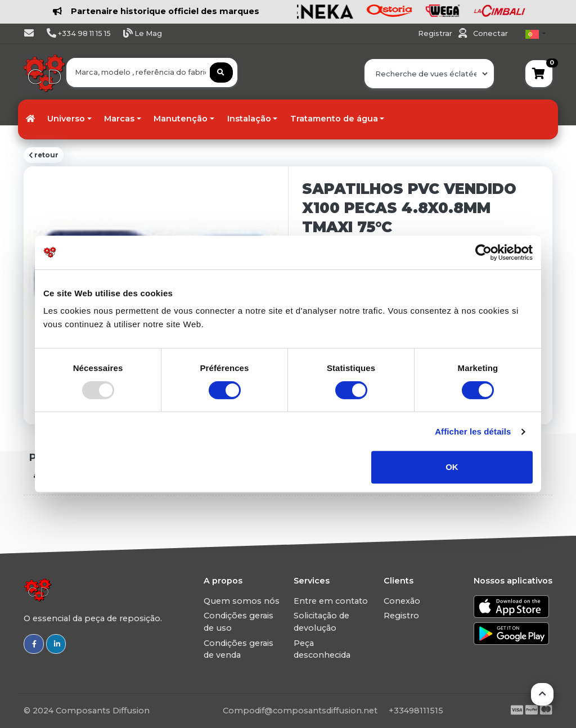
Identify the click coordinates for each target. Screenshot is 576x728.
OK (452, 467)
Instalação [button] (249, 119)
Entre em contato (331, 601)
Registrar (436, 33)
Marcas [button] (119, 119)
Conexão (402, 601)
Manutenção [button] (181, 119)
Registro (401, 616)
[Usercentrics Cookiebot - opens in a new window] (483, 252)
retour (44, 155)
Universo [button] (66, 119)
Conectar (490, 33)
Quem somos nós (242, 601)
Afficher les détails (473, 431)
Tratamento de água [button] (334, 119)
